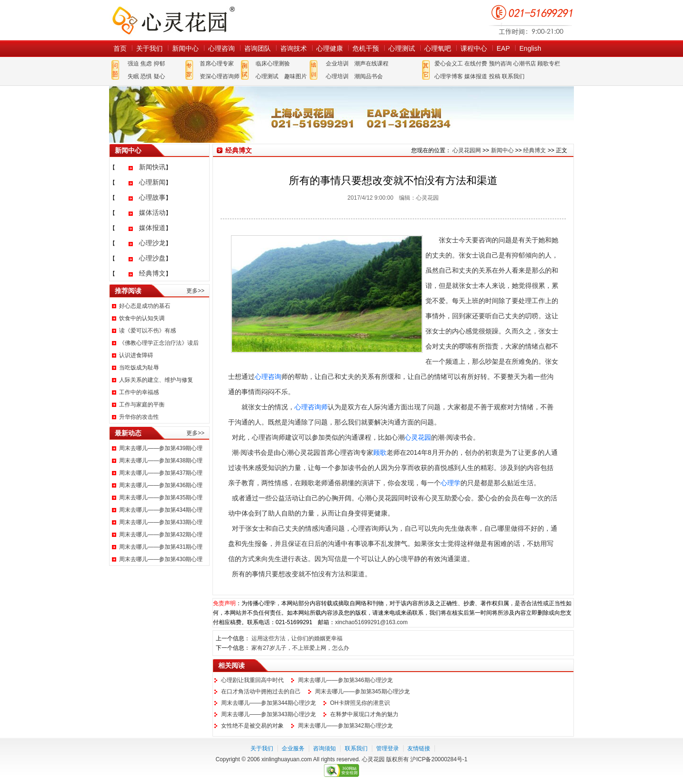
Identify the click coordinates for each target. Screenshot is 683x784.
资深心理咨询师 (220, 76)
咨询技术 (294, 48)
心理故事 (152, 197)
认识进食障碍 (136, 355)
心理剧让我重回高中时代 (252, 680)
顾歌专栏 (549, 64)
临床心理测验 (273, 64)
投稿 (495, 76)
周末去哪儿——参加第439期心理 (161, 448)
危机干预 (366, 48)
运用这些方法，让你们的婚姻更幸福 (297, 638)
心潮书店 (525, 64)
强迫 (133, 64)
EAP (503, 48)
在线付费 (476, 64)
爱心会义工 (449, 64)
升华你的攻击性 (139, 417)
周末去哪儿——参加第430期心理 (161, 559)
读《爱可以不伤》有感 (148, 331)
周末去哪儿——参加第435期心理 (161, 498)
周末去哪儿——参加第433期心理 (161, 522)
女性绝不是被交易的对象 (252, 726)
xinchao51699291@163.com (371, 622)
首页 (120, 48)
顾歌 (380, 452)
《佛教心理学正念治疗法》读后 (159, 343)
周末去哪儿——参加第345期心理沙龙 (362, 692)
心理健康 (330, 48)
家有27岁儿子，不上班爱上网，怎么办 (300, 648)
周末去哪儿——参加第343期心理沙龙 (268, 714)
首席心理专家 (217, 64)
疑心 (159, 76)
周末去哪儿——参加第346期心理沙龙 (345, 680)
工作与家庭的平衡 (142, 405)
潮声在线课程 (371, 64)
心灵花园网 (173, 20)
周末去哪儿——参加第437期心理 (161, 473)
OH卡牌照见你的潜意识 (360, 703)
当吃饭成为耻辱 (139, 368)
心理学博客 (449, 76)
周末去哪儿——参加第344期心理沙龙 (268, 703)
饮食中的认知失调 (142, 318)
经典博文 (152, 273)
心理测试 (402, 48)
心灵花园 (418, 437)
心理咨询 (222, 48)
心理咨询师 (311, 407)
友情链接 (419, 748)
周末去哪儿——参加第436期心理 (161, 485)
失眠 (133, 76)
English (530, 48)
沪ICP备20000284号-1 (439, 759)
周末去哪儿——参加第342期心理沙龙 (345, 726)
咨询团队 (258, 48)
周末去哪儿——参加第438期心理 (161, 461)
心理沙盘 (152, 258)
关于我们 (149, 48)
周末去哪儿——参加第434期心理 (161, 510)
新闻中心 (185, 48)
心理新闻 (152, 182)
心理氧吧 (438, 48)
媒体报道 (476, 76)
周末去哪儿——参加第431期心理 (161, 547)
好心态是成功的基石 (145, 306)
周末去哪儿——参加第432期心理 (161, 535)
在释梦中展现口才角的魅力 (364, 714)
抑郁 (159, 64)
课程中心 (474, 48)
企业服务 (293, 748)
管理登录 (388, 748)
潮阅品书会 (369, 76)
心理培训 (337, 76)
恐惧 (146, 76)
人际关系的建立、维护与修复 (156, 380)
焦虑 (146, 64)
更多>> (195, 291)
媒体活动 (152, 212)
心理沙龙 (152, 243)
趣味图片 (295, 76)
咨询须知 (324, 748)
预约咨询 (500, 64)
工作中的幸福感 (139, 392)
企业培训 (337, 64)
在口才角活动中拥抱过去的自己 (261, 692)
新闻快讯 (152, 167)
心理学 (451, 483)
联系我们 (513, 76)
